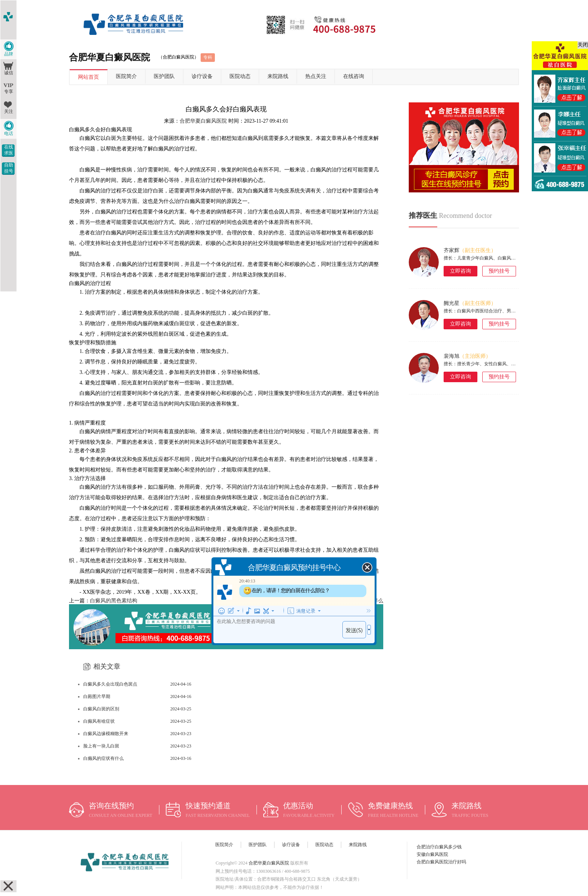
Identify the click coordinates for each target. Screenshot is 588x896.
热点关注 (316, 76)
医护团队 (164, 76)
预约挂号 (499, 271)
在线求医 (9, 150)
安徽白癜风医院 (432, 854)
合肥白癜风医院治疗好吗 (441, 862)
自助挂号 (9, 168)
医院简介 (126, 76)
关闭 (583, 45)
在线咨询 (354, 76)
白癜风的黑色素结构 (114, 601)
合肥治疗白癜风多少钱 (439, 847)
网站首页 (88, 77)
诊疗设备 (202, 76)
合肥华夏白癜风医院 (203, 121)
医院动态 (240, 76)
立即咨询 (460, 271)
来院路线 (278, 76)
